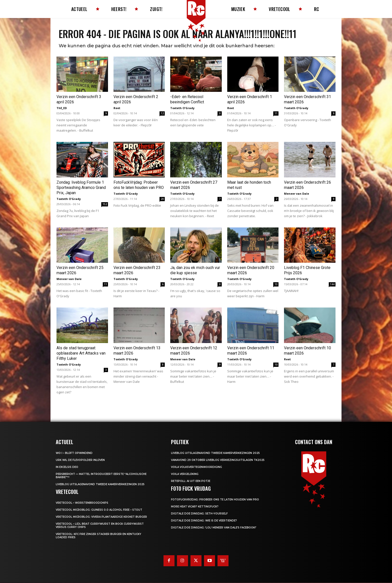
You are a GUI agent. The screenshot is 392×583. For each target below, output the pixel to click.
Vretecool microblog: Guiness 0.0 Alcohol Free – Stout (99, 510)
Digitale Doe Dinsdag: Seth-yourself (199, 514)
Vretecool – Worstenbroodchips (82, 503)
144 (332, 285)
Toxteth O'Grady (182, 108)
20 (162, 199)
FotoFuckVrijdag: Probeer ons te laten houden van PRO (215, 500)
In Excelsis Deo (67, 467)
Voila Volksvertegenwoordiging (196, 467)
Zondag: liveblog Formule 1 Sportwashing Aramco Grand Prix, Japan (81, 188)
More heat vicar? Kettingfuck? (195, 507)
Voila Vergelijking (185, 474)
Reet (117, 108)
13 (276, 285)
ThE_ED (62, 108)
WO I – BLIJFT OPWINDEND (74, 453)
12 (162, 114)
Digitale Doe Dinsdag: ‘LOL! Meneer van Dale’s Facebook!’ (214, 528)
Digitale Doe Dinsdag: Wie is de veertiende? (204, 521)
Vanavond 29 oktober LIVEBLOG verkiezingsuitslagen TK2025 (218, 460)
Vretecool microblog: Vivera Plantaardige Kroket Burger (101, 517)
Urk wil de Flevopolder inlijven (80, 460)
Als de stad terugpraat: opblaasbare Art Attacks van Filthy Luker (81, 353)
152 (105, 205)
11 (276, 114)
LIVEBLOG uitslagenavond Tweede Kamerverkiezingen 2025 (100, 485)
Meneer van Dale (296, 194)
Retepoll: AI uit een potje (191, 481)
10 (276, 365)
